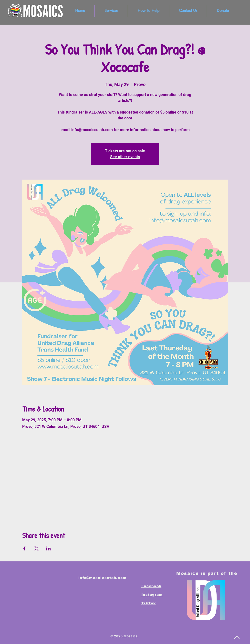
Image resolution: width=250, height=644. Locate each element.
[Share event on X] (36, 548)
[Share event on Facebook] (25, 548)
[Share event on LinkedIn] (48, 548)
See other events (125, 157)
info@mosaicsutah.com (102, 578)
